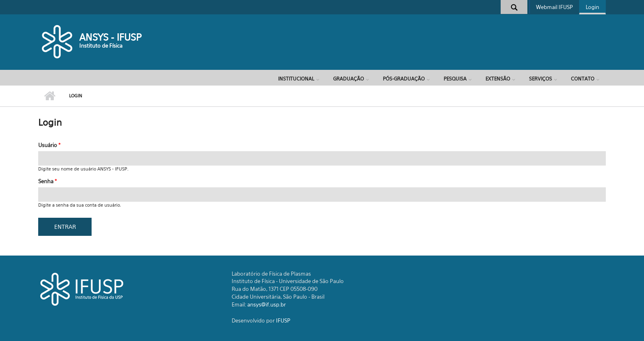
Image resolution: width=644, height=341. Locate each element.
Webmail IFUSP (554, 7)
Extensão (498, 79)
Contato (583, 79)
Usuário (49, 145)
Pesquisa (455, 79)
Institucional (296, 79)
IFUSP (283, 320)
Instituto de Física (101, 46)
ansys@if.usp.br (267, 304)
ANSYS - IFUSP (110, 37)
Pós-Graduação (404, 79)
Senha (47, 181)
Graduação (348, 79)
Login (592, 7)
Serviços (540, 79)
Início (49, 96)
